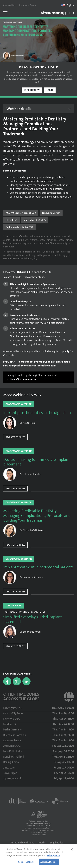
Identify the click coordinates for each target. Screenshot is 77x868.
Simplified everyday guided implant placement (33, 619)
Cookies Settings (26, 862)
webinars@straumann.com (22, 379)
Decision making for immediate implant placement (36, 462)
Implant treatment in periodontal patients (38, 567)
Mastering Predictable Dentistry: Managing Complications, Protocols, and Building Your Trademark (37, 516)
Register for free (15, 437)
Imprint (42, 843)
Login (50, 90)
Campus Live (9, 5)
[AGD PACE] (38, 814)
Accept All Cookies (49, 862)
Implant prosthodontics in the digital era (37, 413)
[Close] (72, 849)
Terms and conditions (22, 843)
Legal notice (57, 843)
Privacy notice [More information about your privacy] (54, 855)
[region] (38, 856)
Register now (32, 90)
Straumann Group (27, 5)
